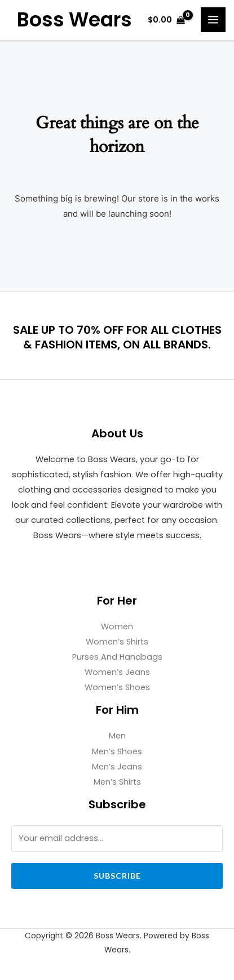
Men (117, 736)
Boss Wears (74, 20)
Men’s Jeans (117, 767)
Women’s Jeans (117, 672)
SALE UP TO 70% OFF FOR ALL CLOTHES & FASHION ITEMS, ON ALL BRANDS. (117, 337)
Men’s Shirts (117, 782)
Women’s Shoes (117, 687)
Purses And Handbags (117, 657)
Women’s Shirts (117, 642)
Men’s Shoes (117, 751)
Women (117, 627)
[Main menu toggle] (213, 20)
